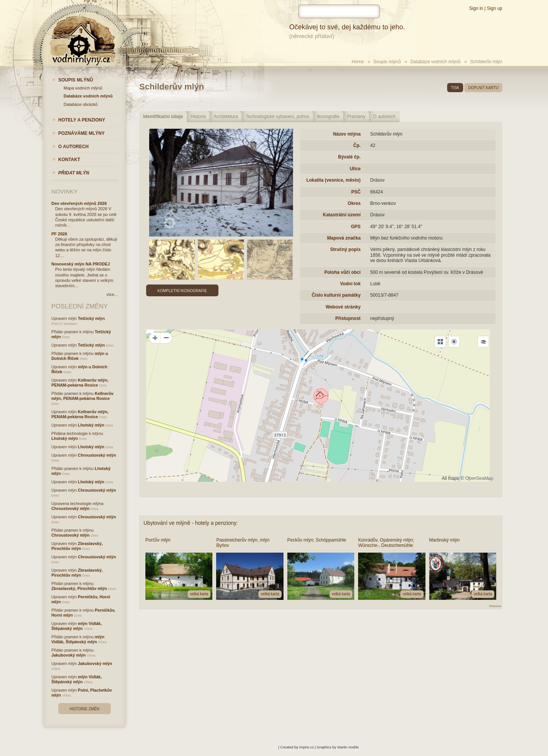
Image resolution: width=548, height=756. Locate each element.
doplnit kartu (483, 88)
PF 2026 (59, 234)
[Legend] (483, 342)
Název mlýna (347, 134)
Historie (198, 117)
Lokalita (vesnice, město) (334, 180)
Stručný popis (346, 249)
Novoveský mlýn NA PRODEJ (81, 264)
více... (112, 294)
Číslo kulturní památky (336, 295)
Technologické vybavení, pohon (277, 117)
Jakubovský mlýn (68, 655)
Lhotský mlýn (91, 425)
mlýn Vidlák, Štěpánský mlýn (76, 626)
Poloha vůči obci (342, 272)
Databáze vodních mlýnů (435, 62)
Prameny (356, 117)
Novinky (65, 191)
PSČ (356, 192)
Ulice (355, 169)
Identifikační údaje (163, 117)
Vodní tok (350, 284)
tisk (455, 88)
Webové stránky (343, 307)
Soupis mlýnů (387, 62)
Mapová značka (344, 238)
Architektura (226, 117)
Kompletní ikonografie (182, 291)
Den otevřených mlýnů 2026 (79, 203)
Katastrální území (342, 215)
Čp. (357, 145)
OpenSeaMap (479, 478)
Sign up (495, 8)
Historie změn (84, 709)
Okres (354, 203)
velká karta (199, 594)
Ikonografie (328, 117)
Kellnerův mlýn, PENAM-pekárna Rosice (80, 383)
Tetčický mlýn (92, 318)
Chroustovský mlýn (97, 455)
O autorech (384, 117)
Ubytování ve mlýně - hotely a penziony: (191, 523)
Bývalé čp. (349, 157)
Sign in (476, 8)
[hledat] (339, 11)
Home (358, 62)
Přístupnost (348, 318)
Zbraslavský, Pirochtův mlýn (77, 546)
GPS (356, 227)
